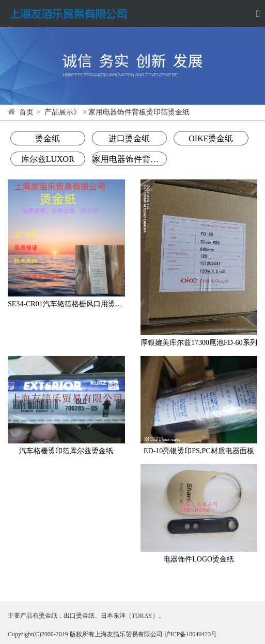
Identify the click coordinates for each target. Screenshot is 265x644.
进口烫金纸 (129, 138)
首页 (26, 112)
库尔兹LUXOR (48, 159)
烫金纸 (48, 138)
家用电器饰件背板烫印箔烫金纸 (129, 159)
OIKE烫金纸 (211, 138)
